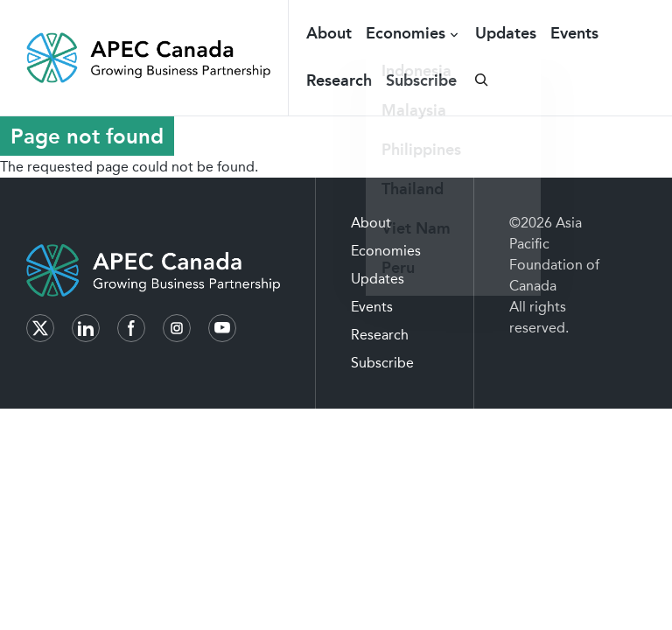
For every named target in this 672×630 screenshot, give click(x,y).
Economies (406, 33)
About (329, 33)
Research (339, 80)
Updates (506, 33)
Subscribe (421, 80)
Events (574, 33)
